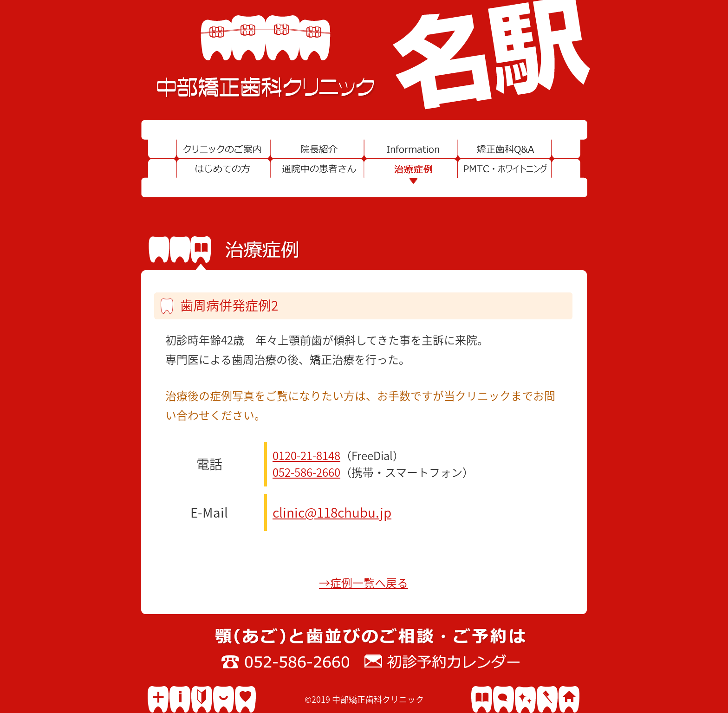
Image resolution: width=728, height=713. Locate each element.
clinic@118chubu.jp (332, 512)
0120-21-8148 (306, 456)
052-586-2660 (306, 473)
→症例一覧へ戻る (364, 583)
